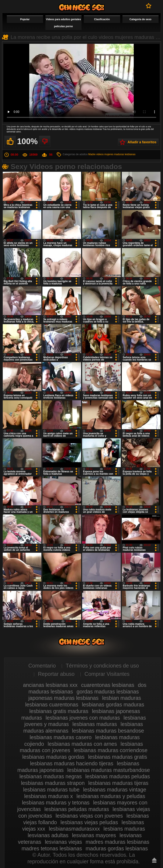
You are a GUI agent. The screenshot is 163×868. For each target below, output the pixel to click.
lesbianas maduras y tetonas (56, 803)
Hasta (154, 860)
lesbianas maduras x (48, 796)
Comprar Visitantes (107, 674)
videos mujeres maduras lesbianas (116, 154)
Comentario (42, 666)
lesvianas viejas (63, 842)
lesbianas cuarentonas (52, 705)
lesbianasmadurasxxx (74, 829)
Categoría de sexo (140, 19)
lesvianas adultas (48, 835)
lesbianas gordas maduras (113, 705)
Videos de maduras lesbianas (81, 7)
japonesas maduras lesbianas (63, 698)
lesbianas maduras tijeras (118, 783)
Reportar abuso (56, 674)
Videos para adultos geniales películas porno (63, 23)
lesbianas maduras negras (51, 776)
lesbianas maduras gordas (53, 757)
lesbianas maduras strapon (53, 783)
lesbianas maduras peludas (118, 776)
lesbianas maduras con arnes (82, 744)
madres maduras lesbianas (117, 842)
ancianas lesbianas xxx (50, 685)
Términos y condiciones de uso (102, 666)
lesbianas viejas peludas (89, 822)
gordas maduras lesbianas (108, 692)
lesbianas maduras (95, 724)
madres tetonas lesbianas (52, 848)
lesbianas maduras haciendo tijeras (72, 763)
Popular (25, 19)
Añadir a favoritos (142, 142)
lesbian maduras (122, 698)
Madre (92, 154)
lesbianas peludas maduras (77, 809)
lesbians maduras (124, 829)
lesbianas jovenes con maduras (83, 718)
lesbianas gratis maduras (59, 711)
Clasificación (102, 19)
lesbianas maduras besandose (108, 731)
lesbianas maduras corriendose (111, 750)
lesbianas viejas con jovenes (89, 816)
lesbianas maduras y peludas (111, 796)
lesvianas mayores (94, 835)
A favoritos (149, 6)
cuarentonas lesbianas (108, 685)
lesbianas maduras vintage (115, 790)
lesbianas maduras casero (61, 737)
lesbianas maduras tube (51, 790)
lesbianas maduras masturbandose (109, 770)
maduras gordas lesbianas (117, 848)
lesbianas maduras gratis (118, 757)
